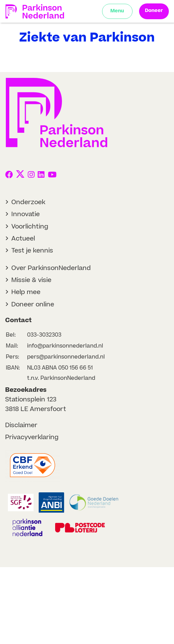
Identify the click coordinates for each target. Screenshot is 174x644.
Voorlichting (30, 227)
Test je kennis (32, 251)
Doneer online (33, 305)
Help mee (26, 292)
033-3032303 (44, 335)
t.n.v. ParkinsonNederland (61, 378)
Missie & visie (31, 280)
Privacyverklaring (32, 437)
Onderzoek (28, 202)
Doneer (154, 11)
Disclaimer (21, 425)
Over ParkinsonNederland (51, 268)
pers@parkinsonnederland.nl (66, 357)
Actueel (23, 239)
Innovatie (26, 214)
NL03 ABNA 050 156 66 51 (60, 368)
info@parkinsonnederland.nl (65, 346)
